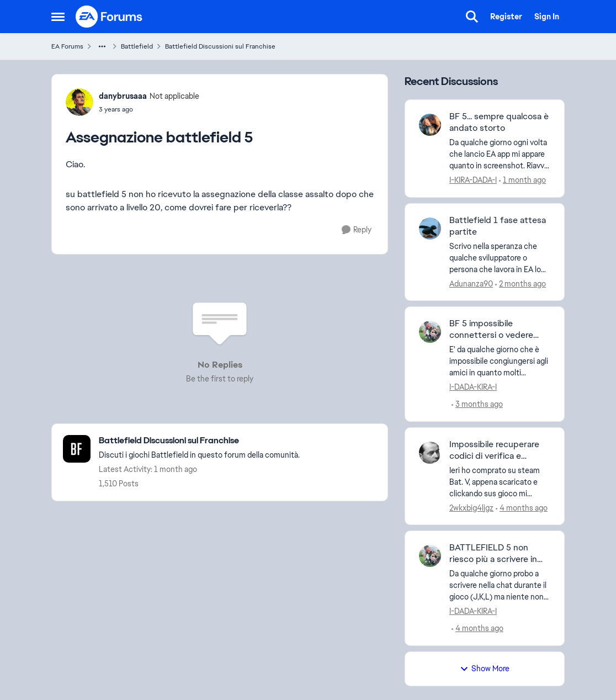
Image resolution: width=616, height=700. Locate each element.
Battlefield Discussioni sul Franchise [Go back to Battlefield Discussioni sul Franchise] (220, 46)
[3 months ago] (477, 404)
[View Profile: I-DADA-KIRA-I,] (430, 332)
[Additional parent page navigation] (102, 46)
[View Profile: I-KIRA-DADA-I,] (430, 125)
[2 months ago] (521, 283)
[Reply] (357, 230)
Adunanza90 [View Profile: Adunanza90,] (471, 283)
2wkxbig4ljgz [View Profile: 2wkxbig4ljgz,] (471, 507)
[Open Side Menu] (58, 17)
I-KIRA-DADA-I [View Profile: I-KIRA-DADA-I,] (473, 180)
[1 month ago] (522, 180)
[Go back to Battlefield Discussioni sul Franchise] (199, 441)
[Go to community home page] (109, 17)
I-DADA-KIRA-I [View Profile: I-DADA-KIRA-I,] (473, 387)
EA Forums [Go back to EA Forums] (67, 46)
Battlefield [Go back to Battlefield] (137, 46)
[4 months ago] (522, 508)
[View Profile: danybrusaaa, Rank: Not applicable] (79, 102)
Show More (485, 669)
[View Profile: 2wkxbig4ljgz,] (430, 453)
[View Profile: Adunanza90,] (430, 229)
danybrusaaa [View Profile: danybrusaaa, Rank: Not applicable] (123, 96)
